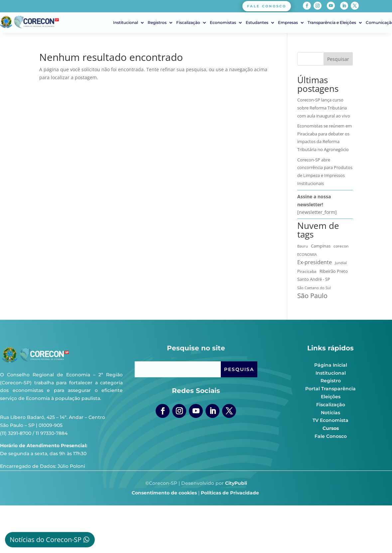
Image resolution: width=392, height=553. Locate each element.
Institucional (126, 23)
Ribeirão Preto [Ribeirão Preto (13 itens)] (334, 271)
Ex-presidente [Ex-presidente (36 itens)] (315, 262)
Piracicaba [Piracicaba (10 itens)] (307, 271)
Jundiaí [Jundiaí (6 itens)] (341, 263)
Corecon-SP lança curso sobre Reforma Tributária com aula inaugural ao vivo (324, 108)
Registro (331, 381)
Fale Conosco (331, 436)
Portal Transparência (330, 389)
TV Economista (330, 420)
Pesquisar (338, 59)
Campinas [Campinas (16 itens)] (321, 246)
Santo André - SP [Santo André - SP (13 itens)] (314, 279)
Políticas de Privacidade (230, 493)
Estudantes (257, 23)
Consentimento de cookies (164, 493)
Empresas (288, 23)
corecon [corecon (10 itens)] (341, 246)
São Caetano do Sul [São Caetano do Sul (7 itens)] (314, 288)
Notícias (330, 413)
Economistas (223, 23)
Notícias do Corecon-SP (46, 540)
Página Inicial (331, 365)
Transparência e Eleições (332, 23)
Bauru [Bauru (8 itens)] (303, 246)
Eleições (331, 397)
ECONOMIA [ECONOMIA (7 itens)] (307, 254)
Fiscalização (188, 23)
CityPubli (236, 483)
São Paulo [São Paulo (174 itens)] (312, 296)
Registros (157, 23)
